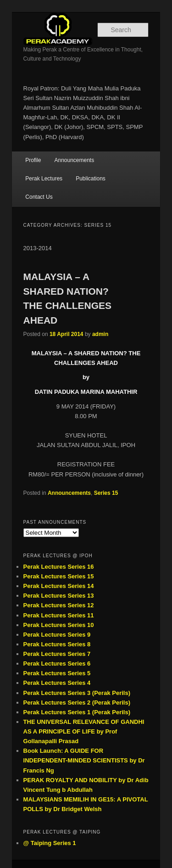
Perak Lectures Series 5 (57, 673)
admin (100, 334)
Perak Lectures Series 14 (59, 586)
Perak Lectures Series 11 (59, 615)
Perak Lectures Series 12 (59, 605)
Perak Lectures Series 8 (57, 644)
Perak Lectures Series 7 (57, 654)
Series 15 (106, 493)
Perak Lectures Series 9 (57, 635)
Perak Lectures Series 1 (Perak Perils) (77, 712)
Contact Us (39, 197)
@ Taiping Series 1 (50, 843)
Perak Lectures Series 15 (59, 576)
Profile (33, 160)
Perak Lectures (44, 179)
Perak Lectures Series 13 (59, 596)
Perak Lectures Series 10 (59, 625)
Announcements (74, 160)
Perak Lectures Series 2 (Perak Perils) (77, 703)
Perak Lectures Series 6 (57, 664)
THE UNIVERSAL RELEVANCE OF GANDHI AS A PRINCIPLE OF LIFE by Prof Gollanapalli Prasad (84, 731)
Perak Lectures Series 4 (57, 683)
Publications (91, 179)
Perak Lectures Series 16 (59, 567)
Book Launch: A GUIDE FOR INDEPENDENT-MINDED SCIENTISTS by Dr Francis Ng (84, 760)
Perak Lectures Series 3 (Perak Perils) (77, 693)
